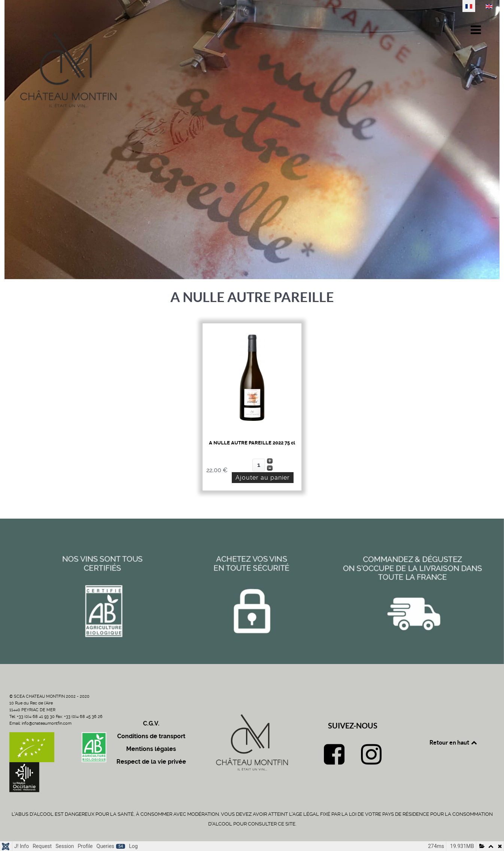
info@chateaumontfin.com (47, 723)
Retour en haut (454, 742)
